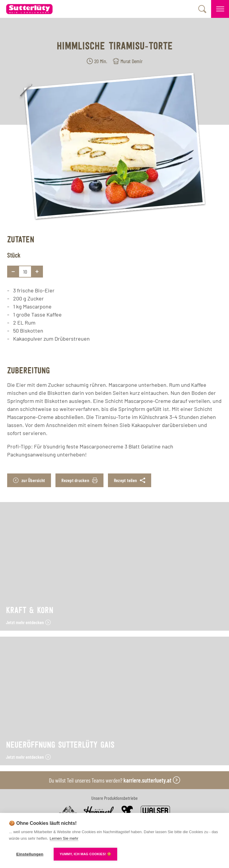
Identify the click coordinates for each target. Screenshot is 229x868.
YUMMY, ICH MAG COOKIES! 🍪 (85, 854)
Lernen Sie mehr (64, 838)
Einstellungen (30, 854)
